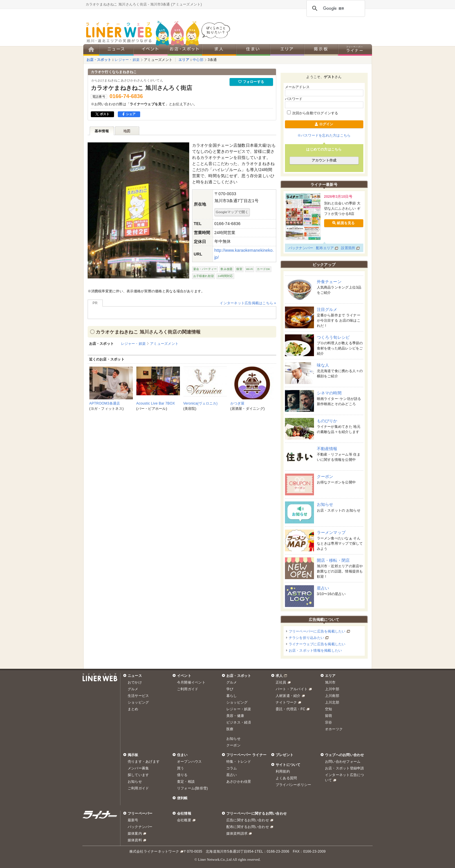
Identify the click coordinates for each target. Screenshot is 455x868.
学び (230, 689)
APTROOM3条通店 (105, 403)
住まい (182, 755)
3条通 (212, 60)
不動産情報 (327, 449)
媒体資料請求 (237, 833)
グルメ (133, 689)
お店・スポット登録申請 (345, 768)
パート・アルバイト (292, 689)
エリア (184, 60)
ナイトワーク (286, 702)
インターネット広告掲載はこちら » (248, 303)
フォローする (251, 82)
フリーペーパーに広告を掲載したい (317, 631)
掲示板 (133, 755)
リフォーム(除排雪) (192, 788)
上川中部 (332, 689)
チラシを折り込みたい (306, 638)
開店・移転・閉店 (333, 560)
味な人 (323, 365)
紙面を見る (343, 223)
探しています (138, 775)
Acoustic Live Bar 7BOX (156, 403)
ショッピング (138, 702)
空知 (328, 709)
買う (180, 768)
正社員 (281, 682)
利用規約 (283, 771)
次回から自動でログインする (313, 113)
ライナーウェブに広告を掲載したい (317, 644)
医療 (230, 729)
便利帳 (182, 798)
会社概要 (184, 820)
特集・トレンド (239, 762)
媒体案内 (135, 833)
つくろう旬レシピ (333, 337)
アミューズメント (158, 60)
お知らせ (325, 504)
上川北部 (332, 702)
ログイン (324, 124)
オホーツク (334, 729)
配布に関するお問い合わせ (248, 827)
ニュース (135, 676)
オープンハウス (189, 762)
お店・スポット (99, 60)
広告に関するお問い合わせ (248, 820)
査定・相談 (186, 782)
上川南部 (332, 696)
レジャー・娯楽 (127, 60)
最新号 (133, 820)
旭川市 (330, 682)
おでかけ (135, 682)
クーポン (325, 476)
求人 (279, 676)
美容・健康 (235, 716)
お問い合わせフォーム (343, 762)
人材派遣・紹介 (288, 696)
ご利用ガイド (188, 689)
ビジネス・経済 (239, 722)
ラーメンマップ (331, 532)
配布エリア (325, 248)
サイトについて (288, 765)
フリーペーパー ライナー (246, 755)
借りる (182, 775)
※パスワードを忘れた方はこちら (324, 135)
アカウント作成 (324, 160)
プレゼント (285, 755)
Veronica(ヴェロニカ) (201, 403)
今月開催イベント (191, 682)
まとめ (133, 709)
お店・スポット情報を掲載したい (315, 650)
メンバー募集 (138, 768)
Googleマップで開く (232, 212)
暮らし (232, 696)
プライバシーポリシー (293, 785)
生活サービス (138, 696)
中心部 (198, 60)
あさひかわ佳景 (239, 782)
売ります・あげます (144, 762)
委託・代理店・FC (290, 709)
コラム (232, 768)
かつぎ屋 (238, 403)
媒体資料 (135, 840)
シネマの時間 (329, 393)
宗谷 (328, 722)
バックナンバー (301, 248)
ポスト (103, 114)
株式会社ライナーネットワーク (154, 851)
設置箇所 (348, 248)
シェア (129, 114)
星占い (323, 588)
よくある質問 (286, 778)
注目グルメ (327, 309)
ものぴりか (327, 421)
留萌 (328, 716)
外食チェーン (329, 282)
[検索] (335, 8)
